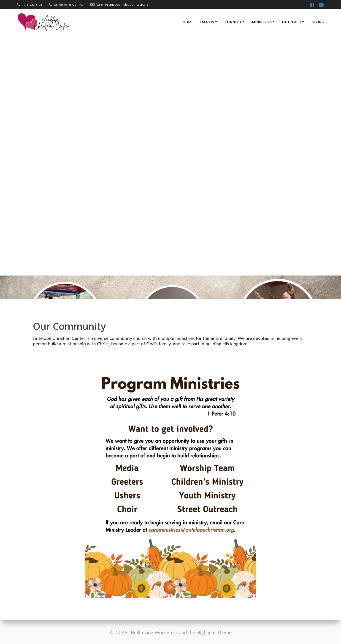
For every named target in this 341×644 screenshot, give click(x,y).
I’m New (207, 22)
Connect (233, 22)
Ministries (262, 22)
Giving (318, 22)
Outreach (292, 22)
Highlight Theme (214, 632)
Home (188, 22)
